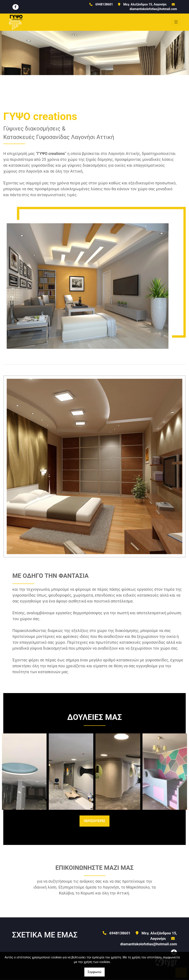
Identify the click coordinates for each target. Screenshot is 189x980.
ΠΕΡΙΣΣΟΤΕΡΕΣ (95, 821)
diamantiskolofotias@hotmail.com (153, 9)
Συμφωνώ (94, 972)
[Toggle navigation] (176, 22)
